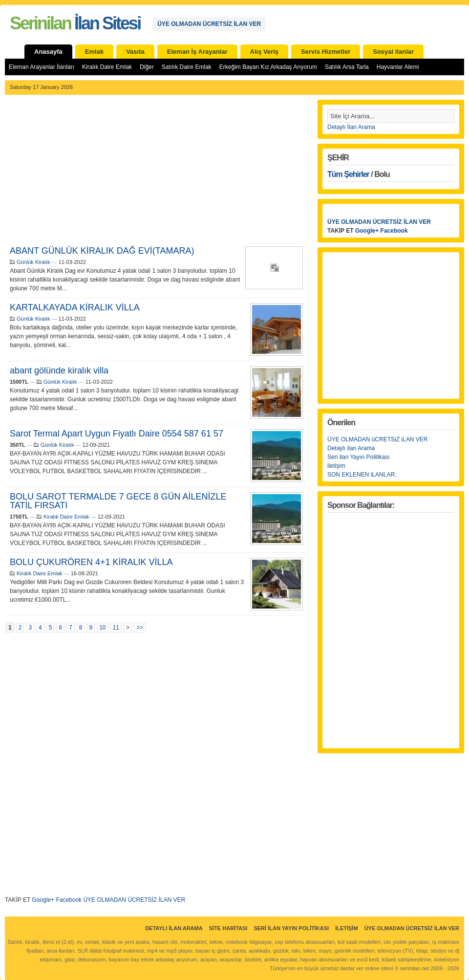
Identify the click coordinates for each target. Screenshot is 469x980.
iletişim (336, 466)
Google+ (43, 900)
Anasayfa (48, 52)
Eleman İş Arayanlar (197, 52)
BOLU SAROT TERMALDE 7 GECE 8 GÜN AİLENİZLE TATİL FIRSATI (118, 501)
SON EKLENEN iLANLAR (361, 475)
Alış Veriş (265, 52)
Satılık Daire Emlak (187, 67)
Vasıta (135, 52)
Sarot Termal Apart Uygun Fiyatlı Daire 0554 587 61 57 (117, 434)
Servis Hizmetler (326, 52)
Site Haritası (228, 928)
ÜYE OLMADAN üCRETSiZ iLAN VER (377, 439)
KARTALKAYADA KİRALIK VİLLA (75, 307)
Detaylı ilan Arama (351, 448)
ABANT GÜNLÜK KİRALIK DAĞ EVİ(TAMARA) (102, 251)
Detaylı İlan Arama (351, 127)
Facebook (69, 900)
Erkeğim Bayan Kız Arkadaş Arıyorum (268, 67)
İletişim (346, 928)
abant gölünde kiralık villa (59, 370)
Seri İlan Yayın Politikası (291, 928)
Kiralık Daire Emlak (107, 67)
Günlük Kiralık (33, 262)
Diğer (147, 67)
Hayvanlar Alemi (398, 67)
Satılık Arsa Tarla (347, 67)
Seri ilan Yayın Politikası (359, 457)
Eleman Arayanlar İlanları (42, 67)
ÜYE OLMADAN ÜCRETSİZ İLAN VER (209, 24)
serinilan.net (415, 968)
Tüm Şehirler (348, 174)
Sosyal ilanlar (393, 52)
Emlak (94, 52)
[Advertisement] (156, 173)
